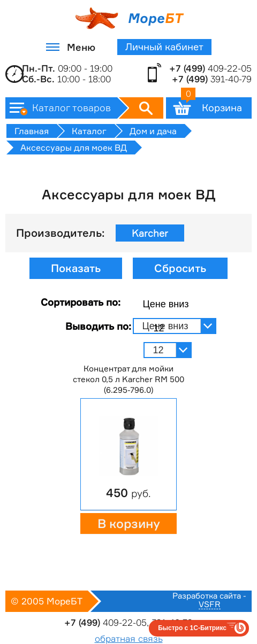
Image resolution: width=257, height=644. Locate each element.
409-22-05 (210, 68)
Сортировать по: (81, 302)
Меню (81, 47)
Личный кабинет (164, 47)
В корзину (129, 524)
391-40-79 (212, 79)
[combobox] (175, 305)
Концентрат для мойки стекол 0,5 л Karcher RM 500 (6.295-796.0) (128, 379)
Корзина (211, 105)
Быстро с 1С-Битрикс (192, 628)
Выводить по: (98, 326)
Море (129, 18)
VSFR (210, 605)
